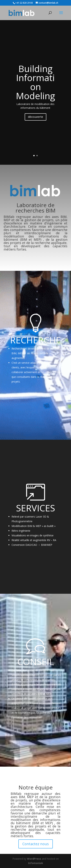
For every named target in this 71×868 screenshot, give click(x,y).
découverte (35, 117)
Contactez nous (36, 844)
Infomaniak (36, 863)
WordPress (34, 859)
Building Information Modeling (35, 82)
